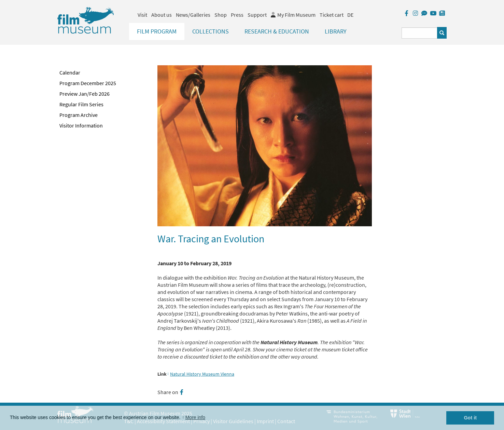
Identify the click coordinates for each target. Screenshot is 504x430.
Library (336, 31)
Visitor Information (81, 125)
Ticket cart (332, 15)
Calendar (70, 72)
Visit (142, 15)
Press (237, 15)
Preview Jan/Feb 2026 (85, 94)
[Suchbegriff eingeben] (419, 33)
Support (257, 15)
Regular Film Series (81, 104)
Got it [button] (470, 418)
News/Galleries (193, 15)
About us (162, 15)
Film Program (157, 31)
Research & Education (277, 31)
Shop (221, 15)
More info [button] (195, 417)
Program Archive (79, 115)
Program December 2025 (88, 83)
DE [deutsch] (350, 15)
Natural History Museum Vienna (202, 374)
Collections (211, 31)
